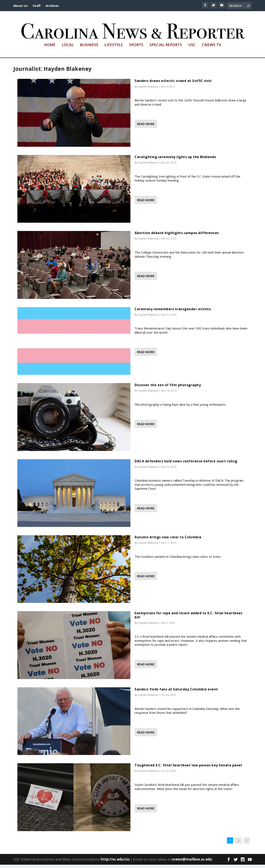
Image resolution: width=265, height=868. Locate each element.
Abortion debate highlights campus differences (177, 236)
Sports (136, 49)
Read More (146, 127)
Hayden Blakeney (148, 90)
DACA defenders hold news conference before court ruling (186, 464)
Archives (52, 6)
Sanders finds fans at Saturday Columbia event (176, 692)
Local (68, 49)
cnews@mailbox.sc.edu (192, 863)
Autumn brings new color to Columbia (168, 540)
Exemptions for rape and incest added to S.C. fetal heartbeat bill (189, 619)
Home (50, 49)
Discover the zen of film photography (168, 388)
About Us (20, 6)
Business (89, 49)
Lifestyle (114, 49)
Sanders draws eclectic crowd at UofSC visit (173, 84)
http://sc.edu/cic (115, 863)
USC (192, 49)
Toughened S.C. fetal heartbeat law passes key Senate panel (188, 769)
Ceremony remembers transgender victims (173, 312)
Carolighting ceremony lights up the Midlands (175, 160)
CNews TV (211, 49)
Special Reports (166, 49)
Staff (37, 6)
